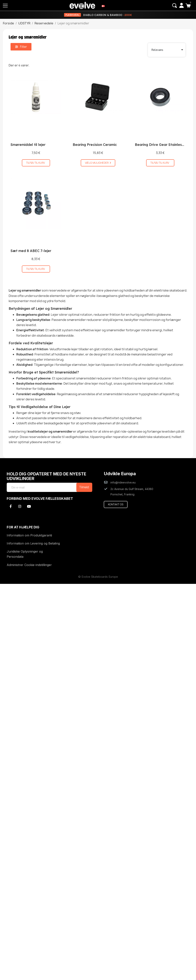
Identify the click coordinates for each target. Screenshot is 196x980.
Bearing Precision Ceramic (95, 145)
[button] (175, 6)
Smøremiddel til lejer (28, 145)
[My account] (182, 5)
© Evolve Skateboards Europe (98, 577)
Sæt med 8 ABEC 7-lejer (31, 251)
